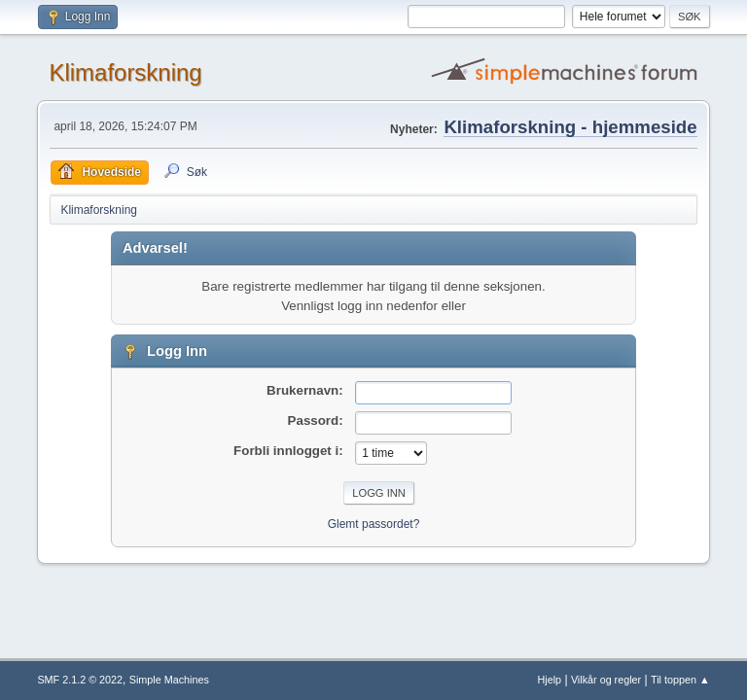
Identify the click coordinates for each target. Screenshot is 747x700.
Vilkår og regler (606, 680)
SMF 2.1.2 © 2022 (80, 680)
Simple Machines (169, 680)
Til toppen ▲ (680, 680)
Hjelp (550, 680)
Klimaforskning (125, 72)
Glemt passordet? (374, 524)
